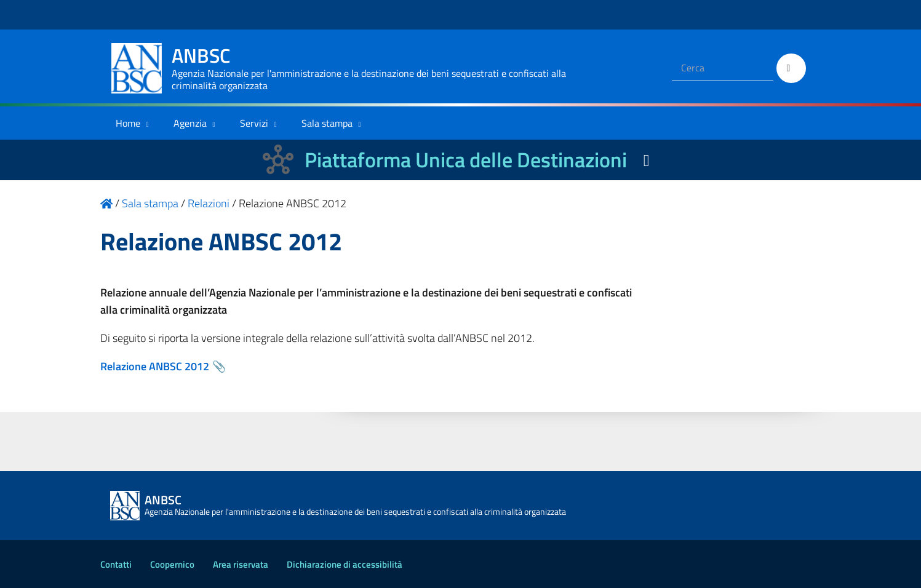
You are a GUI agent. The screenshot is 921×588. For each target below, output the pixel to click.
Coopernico (172, 564)
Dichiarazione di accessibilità (345, 564)
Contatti (116, 564)
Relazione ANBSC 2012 (155, 366)
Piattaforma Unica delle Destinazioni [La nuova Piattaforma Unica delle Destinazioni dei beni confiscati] (466, 160)
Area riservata (241, 564)
